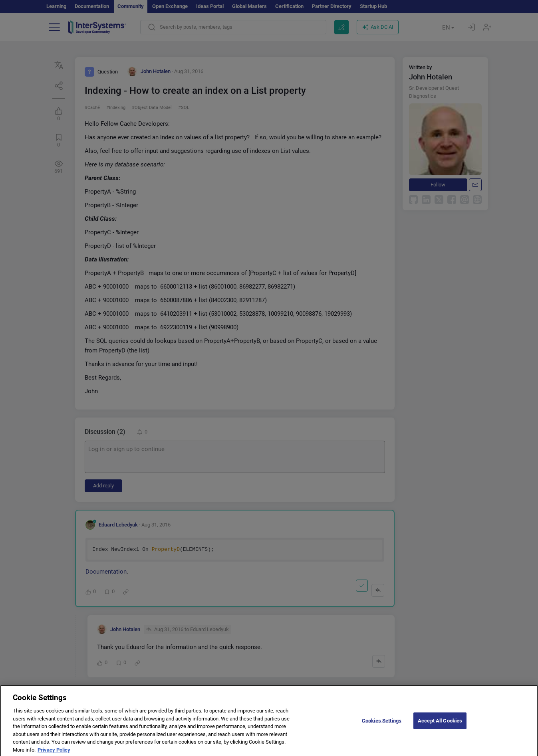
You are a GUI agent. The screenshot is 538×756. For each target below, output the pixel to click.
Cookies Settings (382, 725)
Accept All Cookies (440, 725)
